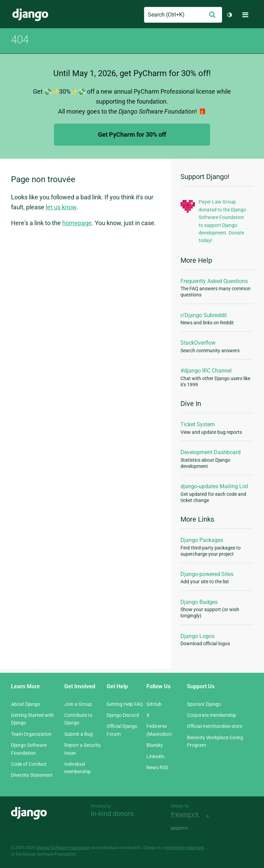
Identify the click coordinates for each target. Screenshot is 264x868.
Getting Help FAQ (125, 704)
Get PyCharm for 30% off (132, 134)
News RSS (157, 767)
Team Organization (31, 734)
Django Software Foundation (63, 848)
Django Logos (197, 636)
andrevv (187, 829)
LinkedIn (156, 756)
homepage (77, 223)
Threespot (187, 815)
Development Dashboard (211, 452)
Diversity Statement (32, 775)
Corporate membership (212, 715)
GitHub (154, 704)
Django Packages (202, 540)
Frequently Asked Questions (214, 281)
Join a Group (78, 704)
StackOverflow (198, 343)
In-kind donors (112, 814)
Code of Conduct (29, 764)
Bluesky (155, 745)
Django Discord (123, 715)
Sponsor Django (204, 704)
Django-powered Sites (207, 574)
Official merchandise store (215, 726)
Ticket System (198, 424)
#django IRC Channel (206, 371)
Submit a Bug (79, 734)
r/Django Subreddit (204, 315)
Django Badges (199, 602)
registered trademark (185, 848)
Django (30, 15)
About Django (26, 704)
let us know (61, 207)
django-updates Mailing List (214, 486)
